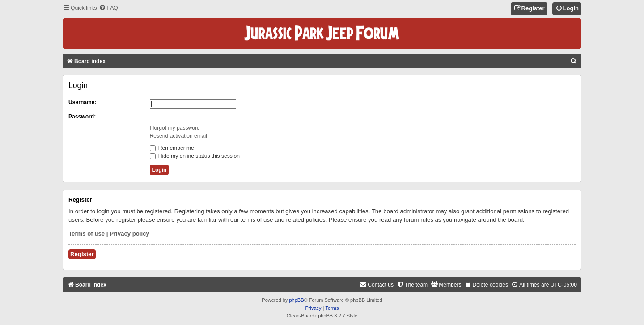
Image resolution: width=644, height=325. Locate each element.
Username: (83, 102)
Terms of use (87, 234)
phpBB (296, 300)
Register (82, 254)
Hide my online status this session (195, 156)
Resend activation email (178, 136)
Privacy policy (129, 234)
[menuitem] (108, 8)
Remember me (172, 148)
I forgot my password (175, 128)
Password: (82, 117)
